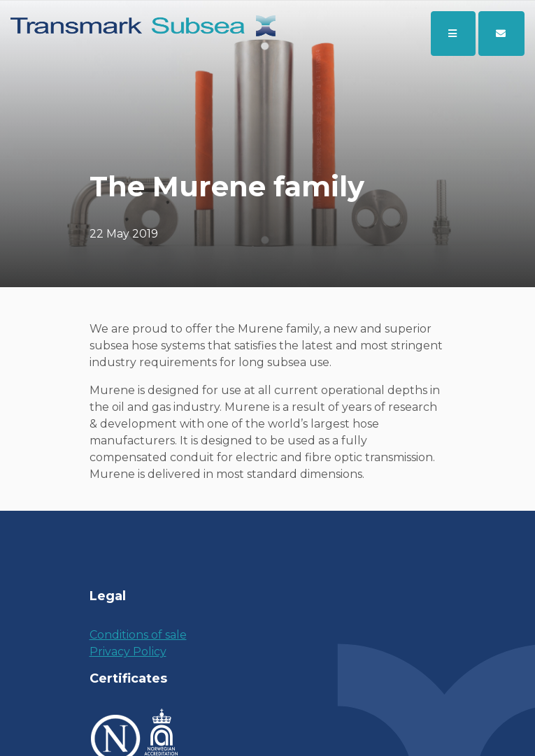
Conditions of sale (138, 635)
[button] (501, 34)
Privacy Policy (128, 652)
